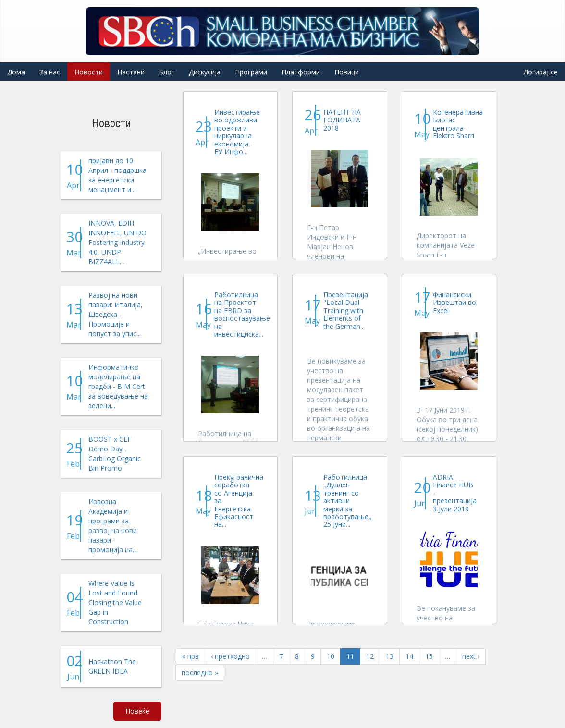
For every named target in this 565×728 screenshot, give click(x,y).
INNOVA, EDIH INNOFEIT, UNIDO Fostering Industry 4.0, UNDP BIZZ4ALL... (117, 242)
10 (331, 656)
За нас (50, 72)
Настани (131, 72)
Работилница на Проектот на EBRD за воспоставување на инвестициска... (242, 314)
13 (390, 656)
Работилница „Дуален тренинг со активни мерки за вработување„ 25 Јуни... (347, 501)
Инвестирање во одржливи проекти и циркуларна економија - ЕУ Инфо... (237, 132)
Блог (167, 72)
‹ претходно (230, 656)
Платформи (301, 72)
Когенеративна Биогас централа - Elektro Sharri (458, 124)
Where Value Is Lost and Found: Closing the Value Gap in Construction (115, 602)
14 (409, 656)
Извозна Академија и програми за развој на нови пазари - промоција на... (113, 526)
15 (429, 656)
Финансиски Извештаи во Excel (454, 303)
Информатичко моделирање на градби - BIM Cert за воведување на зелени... (118, 386)
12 (370, 656)
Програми (251, 72)
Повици (347, 72)
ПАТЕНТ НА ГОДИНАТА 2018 (342, 120)
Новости (89, 72)
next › (471, 656)
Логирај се (541, 72)
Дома (16, 72)
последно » (200, 673)
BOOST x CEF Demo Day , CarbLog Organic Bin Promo (115, 454)
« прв (190, 656)
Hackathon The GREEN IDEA (112, 666)
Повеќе (137, 711)
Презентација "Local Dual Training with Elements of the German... (346, 310)
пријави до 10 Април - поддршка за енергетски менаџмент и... (117, 175)
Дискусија (205, 72)
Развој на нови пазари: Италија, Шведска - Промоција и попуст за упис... (116, 314)
